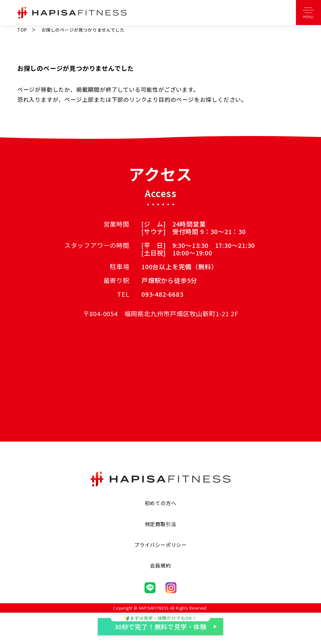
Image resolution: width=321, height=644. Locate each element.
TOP (22, 30)
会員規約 (160, 565)
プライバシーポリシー (160, 545)
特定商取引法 (161, 524)
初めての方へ (161, 503)
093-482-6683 (162, 294)
